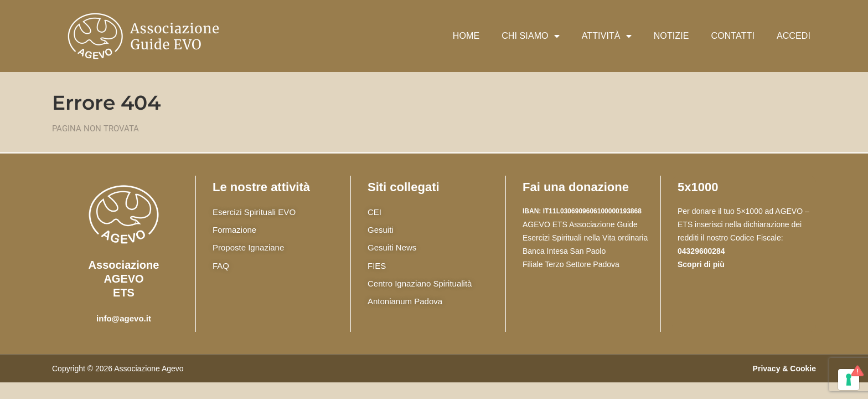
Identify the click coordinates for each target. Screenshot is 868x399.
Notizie (671, 36)
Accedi (794, 36)
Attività (607, 36)
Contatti (733, 36)
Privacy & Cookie (784, 369)
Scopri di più (701, 264)
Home (466, 36)
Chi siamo (531, 36)
